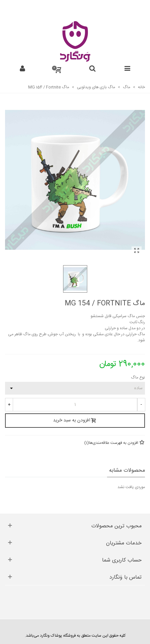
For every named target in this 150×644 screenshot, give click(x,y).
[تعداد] (75, 405)
